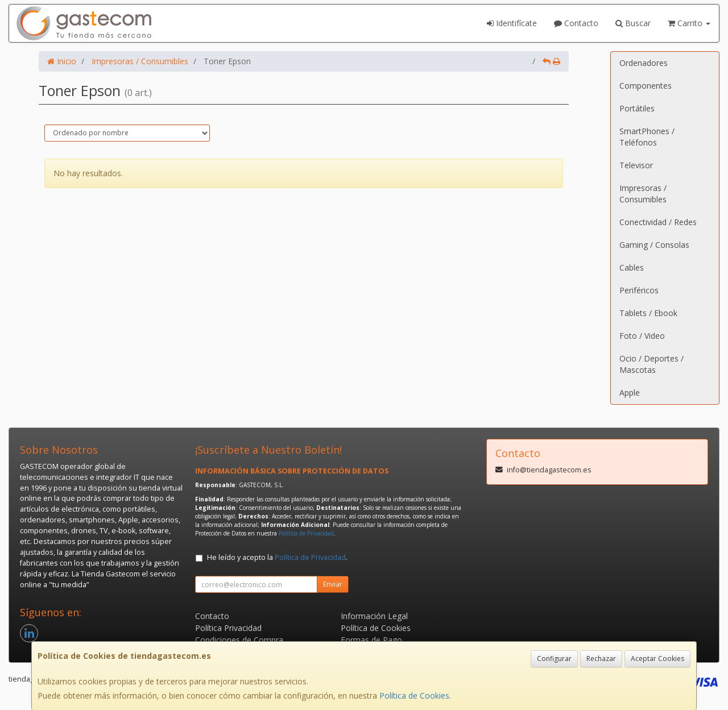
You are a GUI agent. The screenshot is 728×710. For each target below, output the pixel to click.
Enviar (333, 584)
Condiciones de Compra (239, 640)
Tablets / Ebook (648, 313)
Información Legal (374, 616)
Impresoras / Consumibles (643, 194)
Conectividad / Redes (658, 222)
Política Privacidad (228, 628)
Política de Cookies (414, 696)
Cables (632, 267)
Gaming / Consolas (654, 245)
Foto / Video (642, 336)
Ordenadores (644, 63)
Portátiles (637, 108)
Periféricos (639, 290)
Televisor (636, 165)
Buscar (633, 23)
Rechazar (601, 659)
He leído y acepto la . (277, 557)
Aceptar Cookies (657, 659)
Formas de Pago (371, 640)
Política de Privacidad (306, 533)
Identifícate (512, 23)
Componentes (646, 86)
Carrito (689, 23)
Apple (630, 393)
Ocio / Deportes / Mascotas (652, 364)
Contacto (576, 23)
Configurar (554, 659)
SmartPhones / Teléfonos (647, 137)
